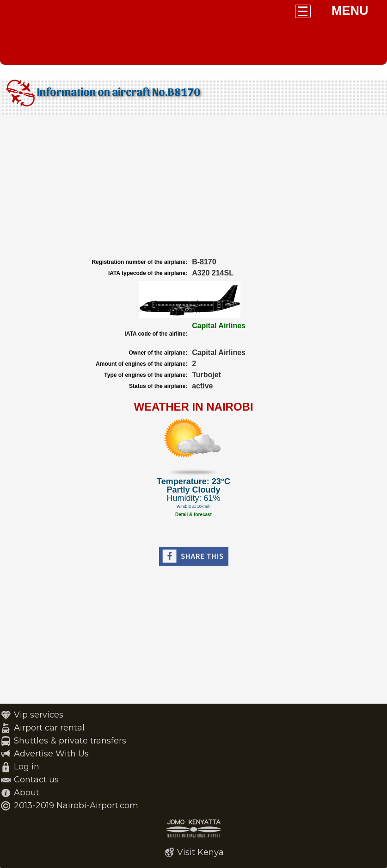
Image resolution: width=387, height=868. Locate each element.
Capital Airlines (219, 326)
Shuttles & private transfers (70, 741)
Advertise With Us (51, 754)
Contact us (36, 780)
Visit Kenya (200, 852)
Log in (27, 767)
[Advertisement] (193, 187)
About (27, 793)
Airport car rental (49, 728)
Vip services (39, 715)
